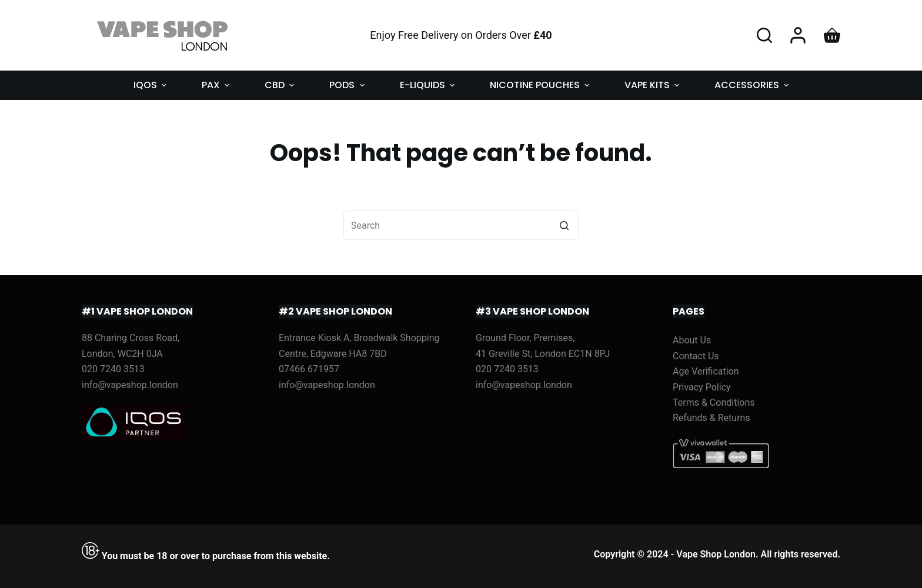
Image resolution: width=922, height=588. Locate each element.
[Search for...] (461, 225)
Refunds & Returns (711, 418)
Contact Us (696, 356)
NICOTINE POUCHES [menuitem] (541, 85)
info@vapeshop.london (130, 385)
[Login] (798, 35)
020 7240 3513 (113, 369)
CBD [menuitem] (281, 85)
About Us (692, 340)
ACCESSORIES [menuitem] (753, 85)
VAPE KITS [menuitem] (653, 85)
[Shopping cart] (832, 35)
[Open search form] (764, 35)
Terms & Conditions (714, 402)
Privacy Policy (702, 387)
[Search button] (564, 225)
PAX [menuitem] (217, 85)
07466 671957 (309, 369)
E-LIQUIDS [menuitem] (429, 85)
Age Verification (706, 371)
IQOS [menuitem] (151, 85)
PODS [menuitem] (348, 85)
